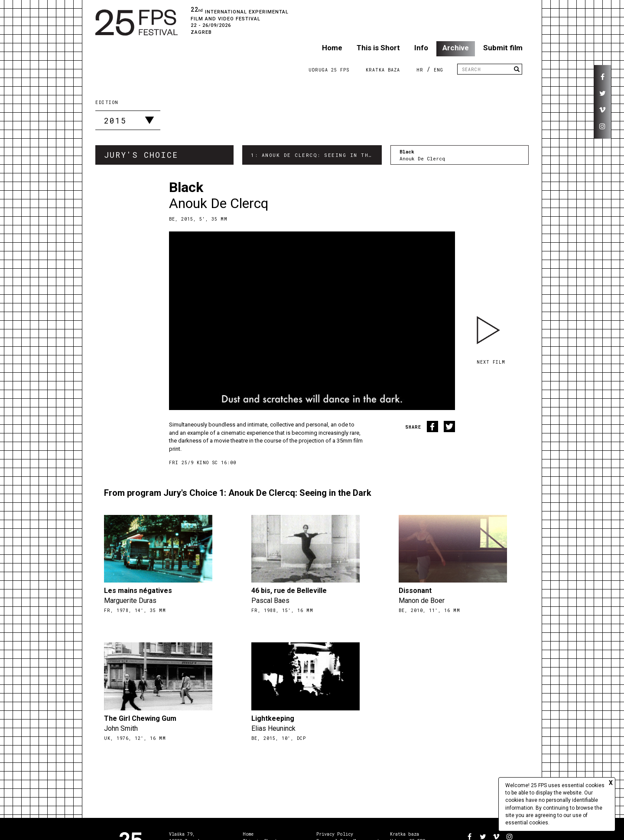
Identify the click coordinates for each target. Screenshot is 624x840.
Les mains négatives (138, 591)
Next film (491, 362)
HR (420, 70)
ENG (439, 70)
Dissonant (415, 591)
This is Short (378, 48)
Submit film (503, 48)
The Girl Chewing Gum (140, 718)
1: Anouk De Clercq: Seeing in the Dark (316, 155)
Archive (456, 48)
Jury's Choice (141, 155)
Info (421, 48)
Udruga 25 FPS (329, 70)
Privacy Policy (335, 834)
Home (332, 48)
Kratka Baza (383, 70)
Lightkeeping (273, 718)
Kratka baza (405, 834)
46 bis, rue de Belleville (289, 591)
